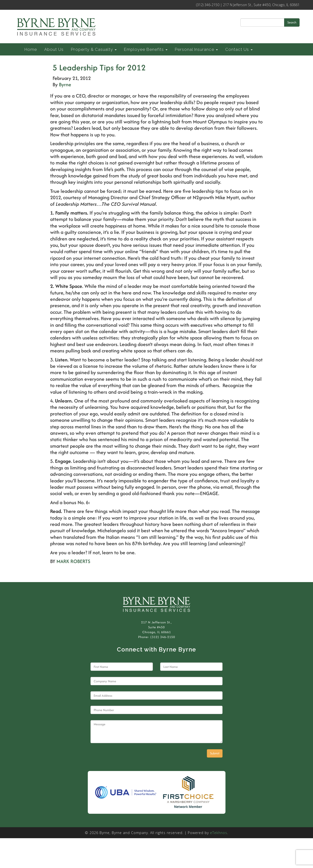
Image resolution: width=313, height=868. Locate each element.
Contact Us (239, 49)
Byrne (65, 84)
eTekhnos (219, 833)
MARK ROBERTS (73, 561)
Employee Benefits (146, 49)
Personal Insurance (196, 49)
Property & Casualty (94, 49)
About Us (54, 49)
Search (292, 22)
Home (31, 49)
